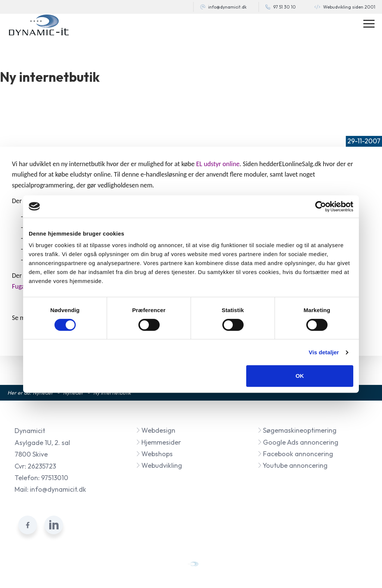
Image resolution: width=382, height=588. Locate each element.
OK (300, 376)
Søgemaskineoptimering (297, 430)
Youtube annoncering (292, 465)
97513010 (55, 478)
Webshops (154, 454)
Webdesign (156, 430)
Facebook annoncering (295, 454)
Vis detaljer (324, 352)
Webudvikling (159, 465)
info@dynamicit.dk (227, 7)
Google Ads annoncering (298, 442)
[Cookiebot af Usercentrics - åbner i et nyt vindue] (321, 206)
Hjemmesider (158, 442)
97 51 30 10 (284, 7)
